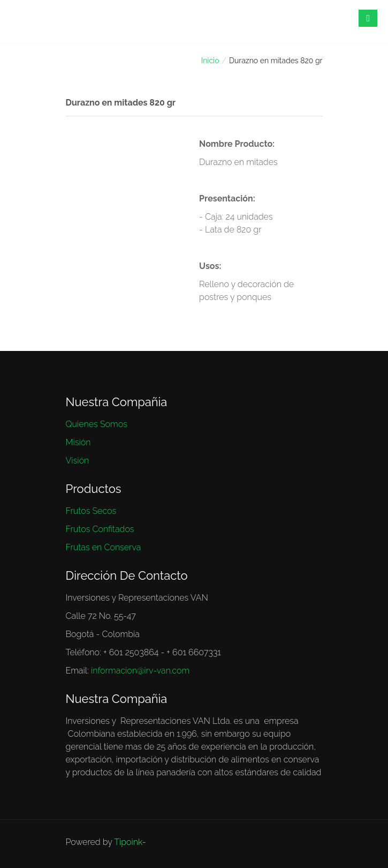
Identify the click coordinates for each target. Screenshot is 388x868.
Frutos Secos (91, 511)
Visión (78, 461)
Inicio (210, 61)
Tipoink (128, 842)
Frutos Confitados (100, 529)
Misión (78, 442)
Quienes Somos (97, 424)
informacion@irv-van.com (140, 671)
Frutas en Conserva (104, 547)
